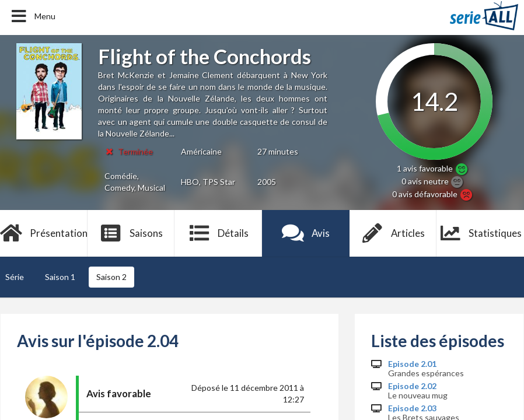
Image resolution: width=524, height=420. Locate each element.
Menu (32, 16)
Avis (306, 233)
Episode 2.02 (412, 386)
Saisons (131, 233)
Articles (393, 233)
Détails (219, 233)
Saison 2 (111, 277)
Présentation (44, 233)
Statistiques (481, 233)
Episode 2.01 (412, 364)
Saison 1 (60, 277)
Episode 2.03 (412, 408)
